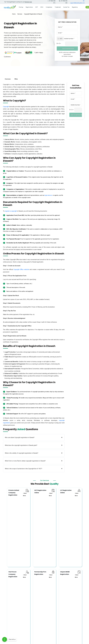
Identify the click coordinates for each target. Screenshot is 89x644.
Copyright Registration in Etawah (33, 14)
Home (14, 14)
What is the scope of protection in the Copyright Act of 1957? (34, 468)
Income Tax (66, 7)
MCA (42, 7)
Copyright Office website (21, 269)
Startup (21, 7)
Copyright (6, 106)
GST (37, 7)
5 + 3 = (71, 109)
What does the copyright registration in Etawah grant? (34, 445)
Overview (8, 79)
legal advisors (49, 195)
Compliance (49, 7)
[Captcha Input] (72, 43)
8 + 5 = (59, 43)
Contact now (28, 2)
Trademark (58, 7)
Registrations (29, 7)
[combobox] (60, 38)
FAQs (16, 79)
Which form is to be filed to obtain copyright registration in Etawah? (34, 461)
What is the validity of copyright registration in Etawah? (34, 453)
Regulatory (75, 7)
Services (20, 14)
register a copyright (11, 211)
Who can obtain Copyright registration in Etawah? (34, 437)
